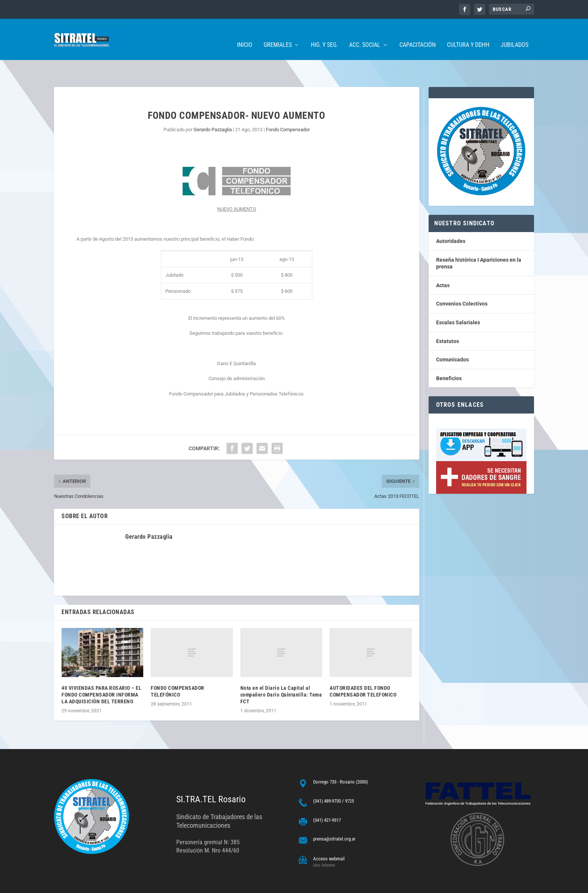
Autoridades (451, 218)
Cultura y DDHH (468, 34)
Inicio (245, 34)
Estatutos (448, 318)
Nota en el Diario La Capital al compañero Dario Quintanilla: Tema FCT (281, 671)
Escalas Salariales (458, 299)
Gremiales (278, 34)
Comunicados (452, 336)
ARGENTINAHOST (92, 884)
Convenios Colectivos (462, 280)
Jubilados (514, 34)
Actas (443, 262)
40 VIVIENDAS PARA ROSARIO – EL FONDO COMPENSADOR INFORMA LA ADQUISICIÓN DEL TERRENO (101, 671)
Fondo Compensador (288, 106)
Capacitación (418, 34)
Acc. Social (365, 34)
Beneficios (449, 355)
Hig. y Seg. (324, 34)
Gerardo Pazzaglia (213, 106)
